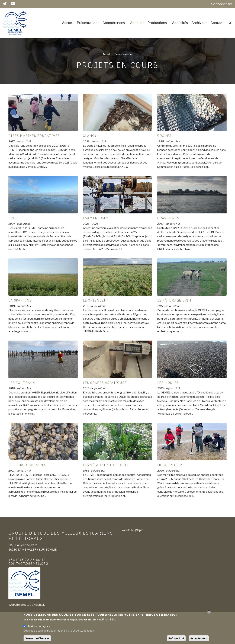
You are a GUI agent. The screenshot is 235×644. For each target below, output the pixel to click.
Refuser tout (176, 638)
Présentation (89, 26)
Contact (217, 23)
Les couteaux (22, 383)
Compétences (115, 26)
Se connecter (222, 4)
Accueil (68, 23)
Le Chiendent (96, 300)
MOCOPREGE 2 (170, 465)
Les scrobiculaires (27, 465)
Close (209, 612)
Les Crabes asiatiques (105, 383)
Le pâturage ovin (174, 300)
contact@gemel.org (28, 563)
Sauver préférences (37, 638)
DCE (12, 218)
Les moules (168, 383)
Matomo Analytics (39, 626)
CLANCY (90, 136)
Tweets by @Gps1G (133, 530)
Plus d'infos (109, 620)
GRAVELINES (168, 218)
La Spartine (20, 300)
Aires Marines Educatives (34, 136)
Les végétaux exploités (106, 465)
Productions (159, 26)
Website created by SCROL (27, 605)
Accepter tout (199, 638)
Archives (200, 26)
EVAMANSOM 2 (96, 218)
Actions (138, 26)
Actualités (180, 23)
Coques (164, 136)
